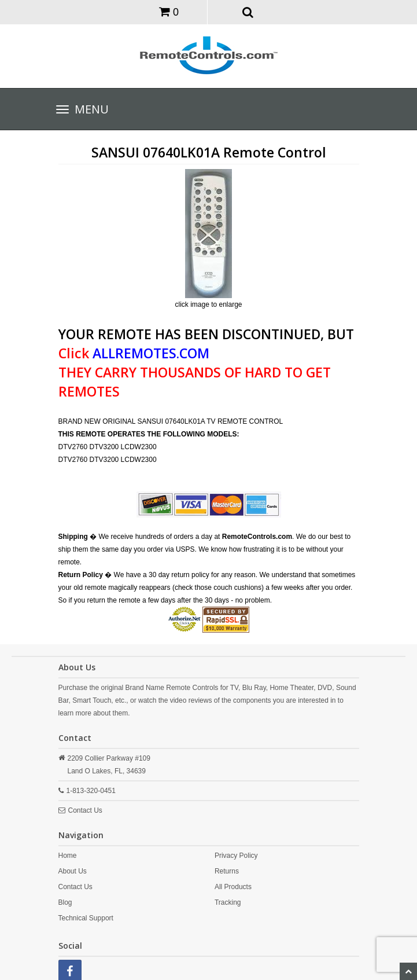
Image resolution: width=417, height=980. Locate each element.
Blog (65, 902)
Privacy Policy (236, 856)
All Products (233, 887)
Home (68, 856)
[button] (248, 12)
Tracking (228, 902)
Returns (227, 871)
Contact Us (85, 810)
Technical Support (86, 918)
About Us (73, 871)
